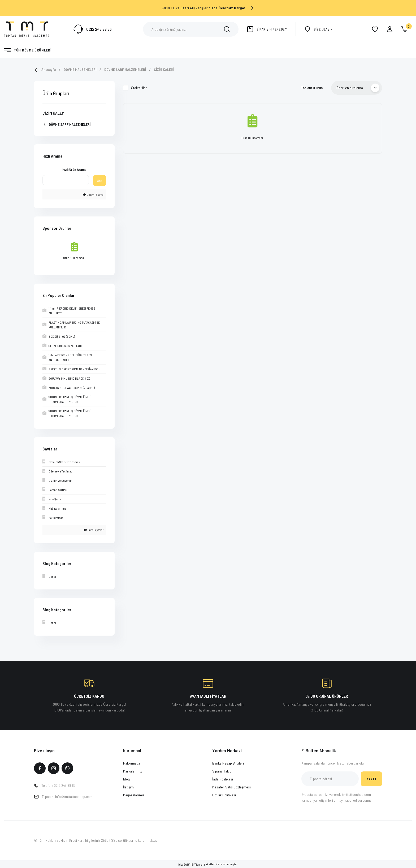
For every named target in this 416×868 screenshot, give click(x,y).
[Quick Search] (66, 180)
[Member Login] (390, 29)
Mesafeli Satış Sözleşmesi (231, 787)
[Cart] (405, 29)
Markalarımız (133, 771)
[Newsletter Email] (330, 779)
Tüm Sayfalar (94, 530)
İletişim (128, 787)
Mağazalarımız (134, 795)
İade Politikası (223, 779)
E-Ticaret (198, 864)
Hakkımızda (132, 763)
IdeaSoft (184, 864)
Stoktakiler (139, 88)
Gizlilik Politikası (224, 795)
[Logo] (27, 29)
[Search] (191, 29)
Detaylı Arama (93, 194)
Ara (100, 181)
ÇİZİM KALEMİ (164, 69)
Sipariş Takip (222, 771)
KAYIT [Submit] (372, 779)
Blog (126, 779)
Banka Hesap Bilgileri (228, 763)
